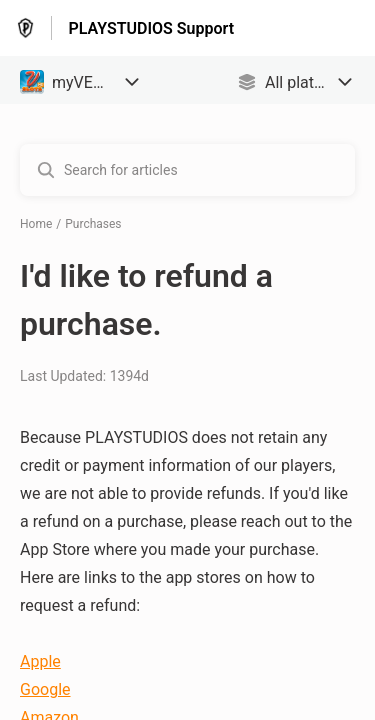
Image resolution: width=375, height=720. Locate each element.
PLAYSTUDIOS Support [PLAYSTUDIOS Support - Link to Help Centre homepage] (151, 28)
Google (45, 689)
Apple (40, 661)
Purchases (93, 224)
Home (36, 224)
